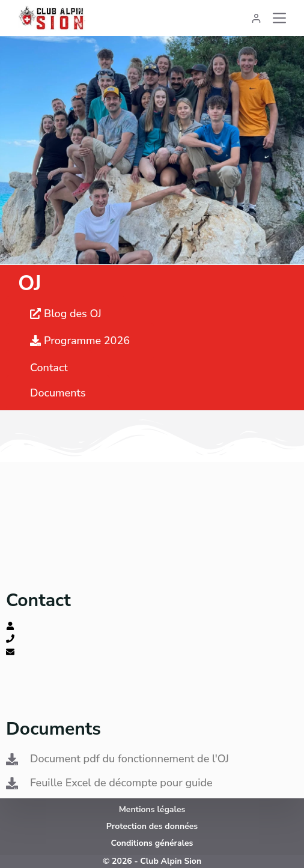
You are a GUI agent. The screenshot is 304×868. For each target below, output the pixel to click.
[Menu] (279, 18)
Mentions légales (152, 809)
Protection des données (152, 826)
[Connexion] (256, 18)
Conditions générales (152, 843)
